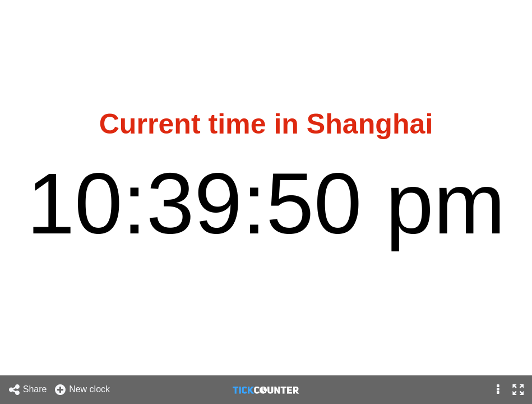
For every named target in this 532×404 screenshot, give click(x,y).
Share (27, 390)
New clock (82, 390)
